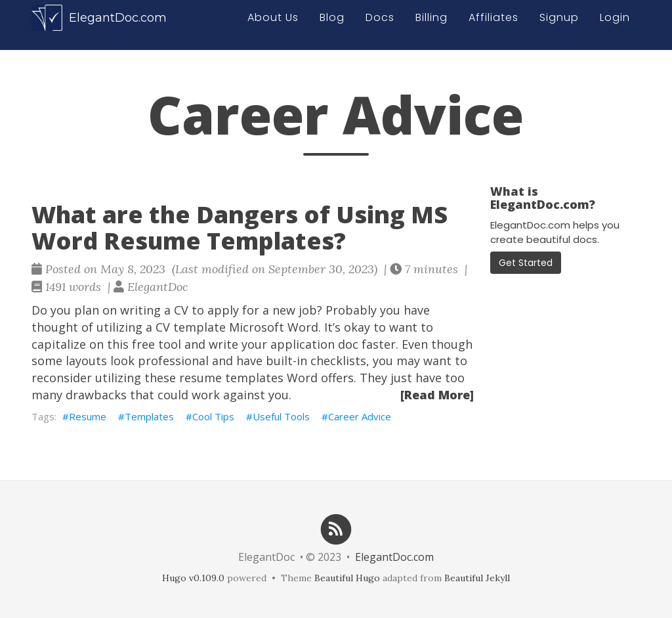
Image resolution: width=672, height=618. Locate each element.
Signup (559, 24)
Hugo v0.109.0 (193, 578)
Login (615, 24)
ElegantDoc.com (99, 24)
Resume (88, 416)
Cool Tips (213, 416)
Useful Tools (281, 416)
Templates (149, 416)
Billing (431, 24)
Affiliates (493, 24)
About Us (273, 24)
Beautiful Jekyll (477, 578)
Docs (380, 24)
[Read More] (437, 395)
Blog (332, 24)
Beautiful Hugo (347, 578)
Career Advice (360, 416)
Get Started (526, 263)
